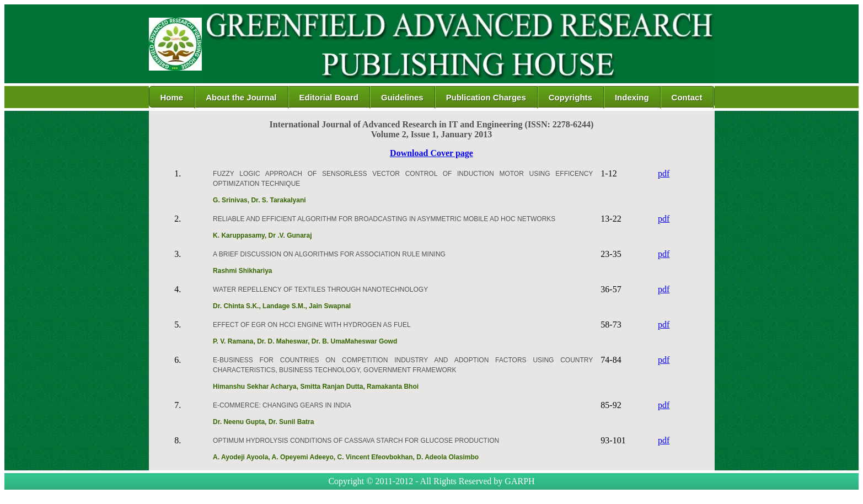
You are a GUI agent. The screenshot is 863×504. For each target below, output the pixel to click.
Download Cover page (431, 153)
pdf (664, 173)
